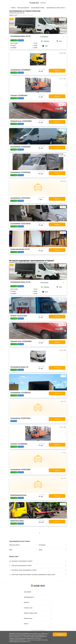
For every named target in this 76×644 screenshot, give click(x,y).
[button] (37, 33)
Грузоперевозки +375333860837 (20, 70)
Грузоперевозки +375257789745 (20, 224)
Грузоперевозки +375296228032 (20, 147)
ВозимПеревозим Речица (18, 495)
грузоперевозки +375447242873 (20, 198)
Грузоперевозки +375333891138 (20, 393)
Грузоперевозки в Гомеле (38, 8)
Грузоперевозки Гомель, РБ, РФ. (21, 36)
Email (45, 46)
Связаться (57, 71)
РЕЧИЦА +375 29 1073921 (19, 316)
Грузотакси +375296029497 (19, 95)
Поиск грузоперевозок (23, 8)
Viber (59, 41)
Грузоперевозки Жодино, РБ (19, 367)
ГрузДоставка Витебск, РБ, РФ (20, 249)
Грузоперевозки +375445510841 (20, 172)
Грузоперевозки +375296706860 (20, 469)
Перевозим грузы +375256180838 (21, 121)
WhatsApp (45, 41)
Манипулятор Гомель (17, 521)
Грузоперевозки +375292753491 (20, 418)
